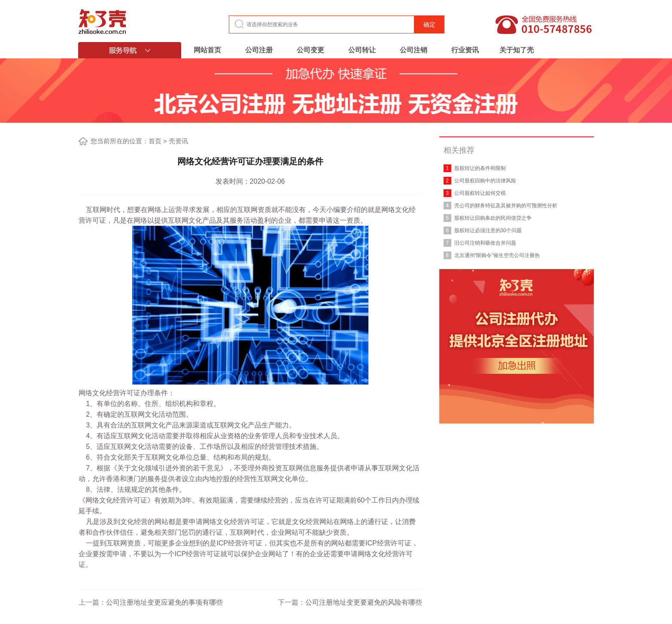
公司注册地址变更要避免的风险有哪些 (364, 602)
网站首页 (207, 50)
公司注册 (259, 50)
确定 (429, 24)
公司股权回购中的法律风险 (485, 181)
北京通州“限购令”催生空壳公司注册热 (497, 255)
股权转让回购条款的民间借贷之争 (493, 218)
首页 (155, 141)
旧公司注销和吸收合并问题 (485, 243)
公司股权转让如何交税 (480, 193)
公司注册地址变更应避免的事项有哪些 (164, 602)
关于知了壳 (517, 50)
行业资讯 (465, 50)
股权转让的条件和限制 (480, 168)
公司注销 (414, 50)
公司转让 (362, 50)
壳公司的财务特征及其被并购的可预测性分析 (506, 206)
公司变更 (310, 50)
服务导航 (130, 50)
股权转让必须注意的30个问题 (488, 230)
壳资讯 (178, 141)
